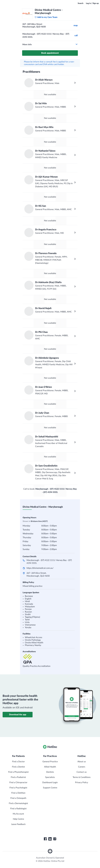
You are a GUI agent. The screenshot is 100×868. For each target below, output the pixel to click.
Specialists (50, 777)
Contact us (82, 772)
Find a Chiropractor (18, 782)
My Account (18, 814)
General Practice (50, 762)
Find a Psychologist (18, 788)
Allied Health (50, 767)
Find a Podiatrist (18, 777)
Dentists (50, 772)
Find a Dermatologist (18, 803)
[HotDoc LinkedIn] (50, 839)
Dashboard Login (50, 782)
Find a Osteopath (18, 798)
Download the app (18, 715)
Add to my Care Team (46, 17)
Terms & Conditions (82, 777)
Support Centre (50, 788)
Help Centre (18, 819)
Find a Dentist (18, 767)
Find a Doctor (18, 762)
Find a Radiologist (18, 809)
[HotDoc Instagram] (55, 839)
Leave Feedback (18, 824)
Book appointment (50, 53)
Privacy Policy (82, 782)
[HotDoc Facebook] (45, 839)
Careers (82, 767)
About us (82, 762)
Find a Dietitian (18, 793)
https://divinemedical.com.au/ (40, 568)
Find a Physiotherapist (18, 772)
